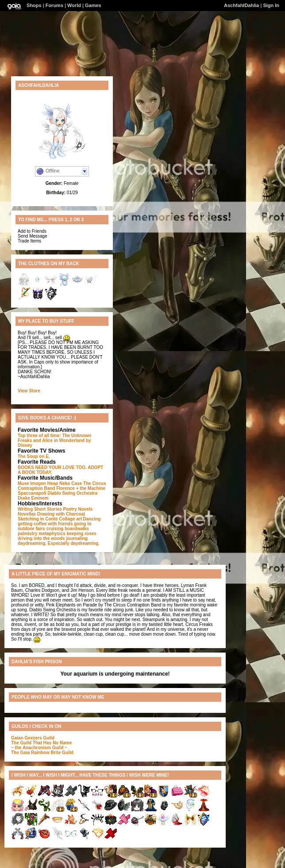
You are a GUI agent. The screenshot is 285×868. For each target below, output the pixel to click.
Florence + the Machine (81, 488)
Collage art (70, 519)
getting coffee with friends (45, 524)
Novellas (27, 514)
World (74, 5)
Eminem (40, 498)
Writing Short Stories (40, 509)
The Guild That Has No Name (41, 743)
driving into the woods (41, 538)
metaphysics (52, 534)
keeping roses (82, 534)
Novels (86, 509)
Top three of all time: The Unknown (54, 436)
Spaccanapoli (32, 493)
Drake (24, 498)
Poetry (70, 509)
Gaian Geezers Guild (33, 738)
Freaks (25, 440)
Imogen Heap (44, 483)
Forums (54, 5)
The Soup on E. (34, 456)
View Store (29, 391)
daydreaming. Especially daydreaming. (59, 543)
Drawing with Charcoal (61, 514)
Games (93, 5)
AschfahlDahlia (241, 5)
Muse (23, 483)
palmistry (27, 534)
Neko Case (71, 483)
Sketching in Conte (38, 519)
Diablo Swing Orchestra (72, 493)
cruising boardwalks (67, 529)
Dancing (92, 519)
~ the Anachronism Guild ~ (39, 748)
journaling (77, 538)
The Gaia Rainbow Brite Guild (42, 753)
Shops (34, 5)
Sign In (271, 5)
